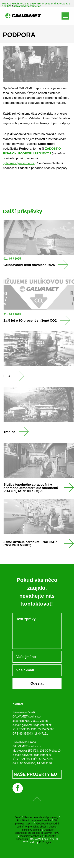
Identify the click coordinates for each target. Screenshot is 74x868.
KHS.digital (45, 842)
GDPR (30, 824)
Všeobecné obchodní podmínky (41, 817)
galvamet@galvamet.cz (27, 6)
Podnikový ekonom (31, 830)
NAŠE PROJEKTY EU (35, 774)
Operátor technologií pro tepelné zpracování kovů (37, 831)
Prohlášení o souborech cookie (34, 820)
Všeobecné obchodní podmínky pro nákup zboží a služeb (38, 825)
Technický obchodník (31, 836)
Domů (18, 817)
